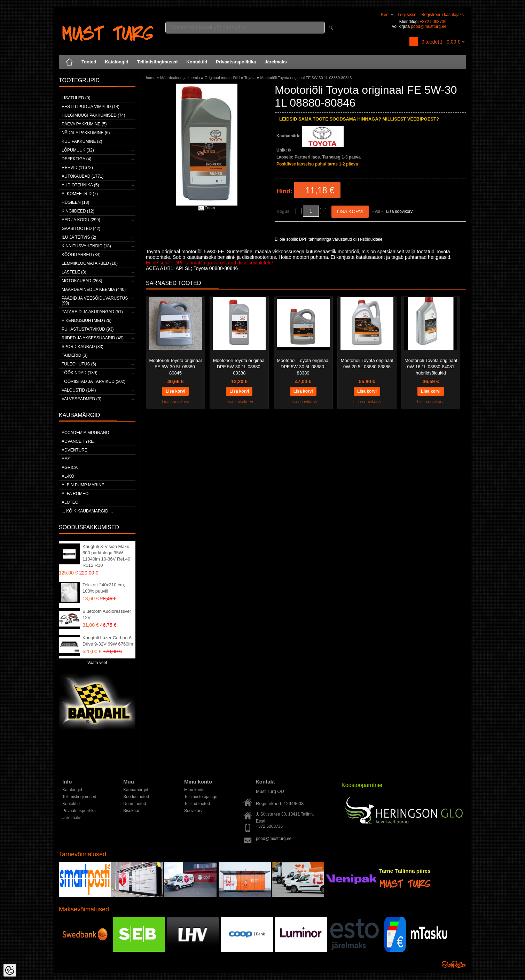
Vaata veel (97, 663)
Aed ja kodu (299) (81, 220)
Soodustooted (136, 797)
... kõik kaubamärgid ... (87, 511)
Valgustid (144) (79, 390)
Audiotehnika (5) (80, 185)
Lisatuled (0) (76, 98)
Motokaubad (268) (82, 281)
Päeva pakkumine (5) (84, 124)
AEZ (66, 459)
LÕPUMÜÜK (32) (78, 150)
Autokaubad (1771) (83, 176)
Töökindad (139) (80, 373)
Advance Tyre (78, 441)
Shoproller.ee (454, 964)
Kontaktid (197, 62)
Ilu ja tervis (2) (79, 237)
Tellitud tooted (197, 804)
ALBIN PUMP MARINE (83, 485)
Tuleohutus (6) (79, 364)
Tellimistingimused (158, 62)
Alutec (70, 502)
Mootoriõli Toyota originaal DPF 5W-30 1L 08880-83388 (239, 367)
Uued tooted (135, 804)
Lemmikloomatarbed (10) (90, 263)
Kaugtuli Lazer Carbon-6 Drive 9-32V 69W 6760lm (108, 641)
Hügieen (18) (75, 202)
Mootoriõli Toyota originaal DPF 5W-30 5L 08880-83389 (303, 367)
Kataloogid (116, 62)
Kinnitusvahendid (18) (86, 246)
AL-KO (68, 476)
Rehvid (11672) (77, 168)
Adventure (75, 450)
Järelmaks (276, 62)
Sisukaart (132, 811)
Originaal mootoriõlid (222, 78)
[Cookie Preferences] (10, 970)
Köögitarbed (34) (81, 255)
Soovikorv (193, 811)
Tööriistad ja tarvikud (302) (93, 381)
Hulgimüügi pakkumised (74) (93, 115)
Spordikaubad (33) (83, 347)
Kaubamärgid (136, 790)
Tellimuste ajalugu (201, 797)
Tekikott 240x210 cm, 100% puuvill (104, 588)
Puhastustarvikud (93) (88, 329)
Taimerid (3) (75, 355)
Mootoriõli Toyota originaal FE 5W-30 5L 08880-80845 (176, 367)
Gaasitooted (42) (81, 229)
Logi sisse (407, 15)
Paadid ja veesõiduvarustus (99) (95, 301)
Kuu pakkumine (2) (82, 141)
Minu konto (194, 790)
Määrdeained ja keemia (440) (94, 290)
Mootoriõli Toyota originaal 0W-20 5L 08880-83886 (367, 364)
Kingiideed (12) (78, 211)
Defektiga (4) (76, 159)
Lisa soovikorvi (400, 211)
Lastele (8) (74, 272)
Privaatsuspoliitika (236, 62)
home (151, 78)
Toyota (250, 78)
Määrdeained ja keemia (180, 78)
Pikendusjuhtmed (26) (87, 321)
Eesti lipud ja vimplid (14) (91, 107)
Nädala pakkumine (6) (86, 133)
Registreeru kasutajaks (442, 15)
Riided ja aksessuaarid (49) (93, 338)
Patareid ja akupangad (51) (92, 312)
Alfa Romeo (75, 494)
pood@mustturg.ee (429, 26)
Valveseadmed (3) (81, 399)
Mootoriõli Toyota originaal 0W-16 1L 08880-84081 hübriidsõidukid (431, 367)
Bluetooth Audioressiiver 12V (107, 614)
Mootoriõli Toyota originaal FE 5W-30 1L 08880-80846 (306, 78)
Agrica (70, 468)
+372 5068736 (433, 22)
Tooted (89, 62)
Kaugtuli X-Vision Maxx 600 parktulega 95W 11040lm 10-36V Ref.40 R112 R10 (106, 556)
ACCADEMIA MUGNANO (85, 433)
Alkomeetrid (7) (80, 194)
